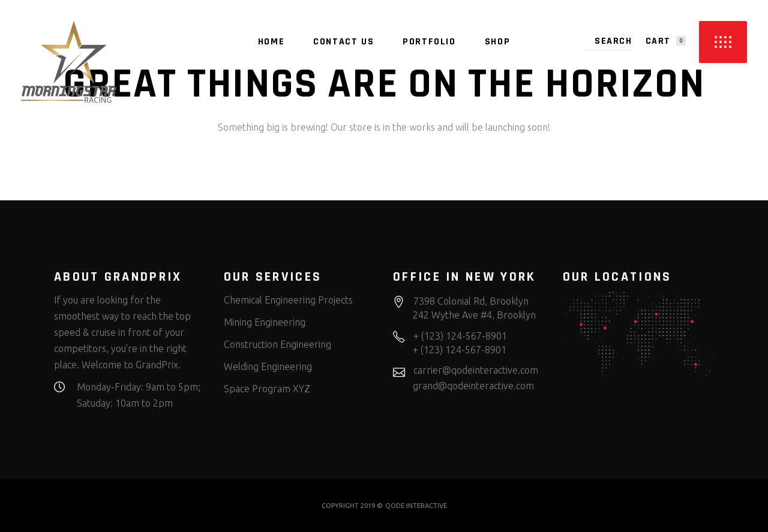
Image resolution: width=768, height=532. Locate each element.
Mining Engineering (265, 322)
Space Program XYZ (267, 389)
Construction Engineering (277, 344)
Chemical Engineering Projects (288, 300)
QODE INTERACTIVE (416, 506)
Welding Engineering (268, 366)
